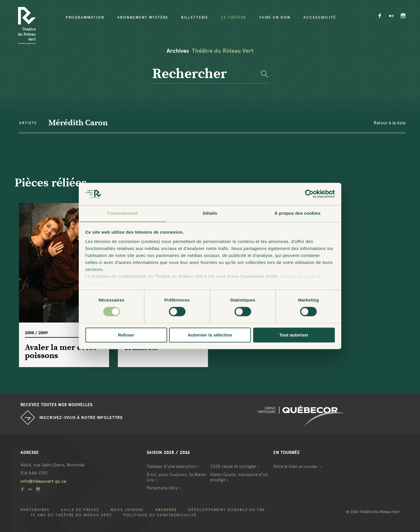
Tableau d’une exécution (171, 466)
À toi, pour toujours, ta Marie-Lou (177, 477)
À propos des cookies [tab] (297, 213)
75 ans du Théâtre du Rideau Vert (71, 515)
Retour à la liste (390, 123)
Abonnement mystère (143, 17)
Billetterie (195, 17)
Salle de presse (80, 510)
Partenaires (35, 510)
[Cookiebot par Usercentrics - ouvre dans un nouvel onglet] (309, 194)
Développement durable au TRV (227, 510)
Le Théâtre (234, 17)
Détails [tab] (210, 213)
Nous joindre (127, 510)
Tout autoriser (294, 335)
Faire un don (275, 17)
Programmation (85, 17)
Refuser (126, 335)
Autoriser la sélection (210, 335)
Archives (166, 510)
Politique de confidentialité (160, 515)
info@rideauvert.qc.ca (43, 481)
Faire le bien (296, 466)
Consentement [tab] (122, 213)
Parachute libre (162, 488)
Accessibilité (320, 17)
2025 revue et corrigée (233, 466)
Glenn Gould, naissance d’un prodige (239, 477)
